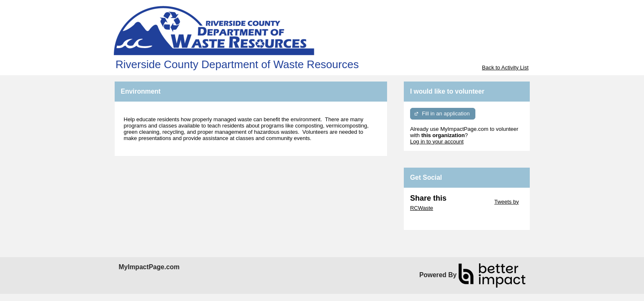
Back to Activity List (505, 68)
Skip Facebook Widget (437, 221)
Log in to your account (437, 142)
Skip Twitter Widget (470, 202)
